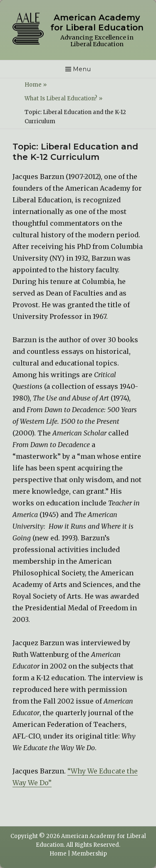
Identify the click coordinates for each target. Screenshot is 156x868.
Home (36, 85)
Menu (82, 69)
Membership (89, 854)
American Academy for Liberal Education (97, 22)
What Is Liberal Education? (63, 98)
